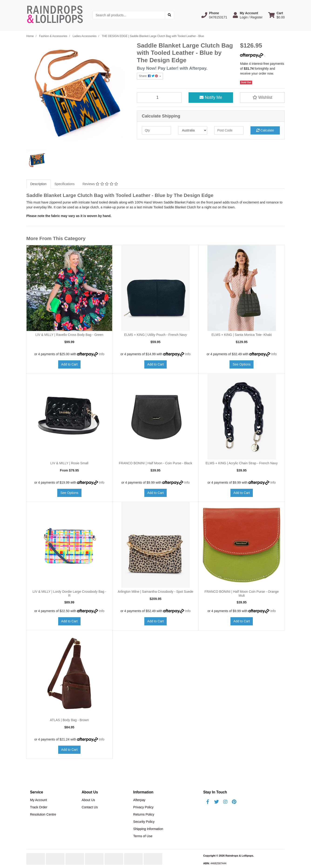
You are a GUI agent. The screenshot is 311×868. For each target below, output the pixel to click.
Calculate (265, 130)
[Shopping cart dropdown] (276, 15)
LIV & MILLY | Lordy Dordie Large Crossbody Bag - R (69, 594)
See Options (242, 364)
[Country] (193, 130)
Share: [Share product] (149, 76)
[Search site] (169, 15)
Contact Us (90, 807)
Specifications (64, 184)
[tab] (38, 184)
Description (38, 184)
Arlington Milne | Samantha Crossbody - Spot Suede (155, 592)
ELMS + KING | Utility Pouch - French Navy (155, 335)
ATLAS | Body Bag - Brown (69, 720)
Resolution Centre (43, 814)
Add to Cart (69, 364)
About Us (88, 800)
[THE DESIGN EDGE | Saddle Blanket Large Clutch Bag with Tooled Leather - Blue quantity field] (159, 97)
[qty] (156, 130)
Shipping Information (148, 829)
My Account (38, 800)
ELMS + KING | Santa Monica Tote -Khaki (242, 335)
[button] (214, 15)
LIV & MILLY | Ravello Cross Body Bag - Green (69, 335)
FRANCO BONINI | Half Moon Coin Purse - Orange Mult (242, 594)
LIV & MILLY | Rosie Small (69, 463)
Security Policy (144, 822)
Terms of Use (143, 836)
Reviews (100, 184)
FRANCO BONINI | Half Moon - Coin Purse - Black (156, 463)
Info (102, 354)
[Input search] (129, 15)
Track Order (39, 807)
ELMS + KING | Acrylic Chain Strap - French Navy (242, 463)
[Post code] (229, 130)
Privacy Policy (143, 807)
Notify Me (211, 97)
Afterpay (139, 800)
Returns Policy (144, 814)
